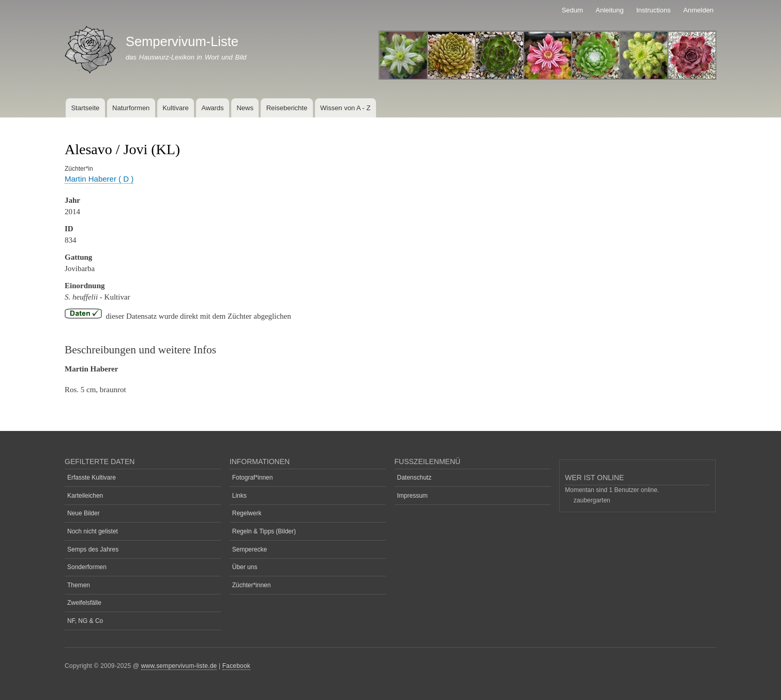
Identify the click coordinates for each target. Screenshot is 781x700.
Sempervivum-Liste (182, 41)
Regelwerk (247, 513)
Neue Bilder (84, 513)
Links (239, 496)
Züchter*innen (252, 585)
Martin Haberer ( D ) (99, 179)
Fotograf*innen (253, 478)
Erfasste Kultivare (92, 478)
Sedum (572, 10)
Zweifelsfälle (84, 603)
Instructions (653, 10)
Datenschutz (415, 478)
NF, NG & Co (85, 621)
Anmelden (699, 10)
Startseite (85, 108)
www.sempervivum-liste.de (179, 666)
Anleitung (610, 10)
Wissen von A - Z (346, 108)
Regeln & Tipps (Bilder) (264, 531)
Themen (79, 585)
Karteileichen (85, 496)
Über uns (245, 567)
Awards (212, 108)
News (245, 108)
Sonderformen (87, 567)
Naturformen (131, 108)
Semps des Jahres (93, 549)
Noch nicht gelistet (93, 531)
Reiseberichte (287, 108)
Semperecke (250, 549)
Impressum (412, 496)
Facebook (236, 666)
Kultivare (176, 108)
